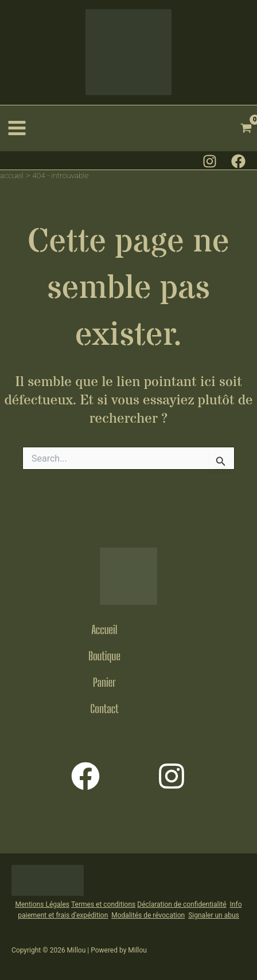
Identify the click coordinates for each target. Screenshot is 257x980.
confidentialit (202, 904)
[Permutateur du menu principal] (17, 128)
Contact (105, 709)
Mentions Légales (42, 904)
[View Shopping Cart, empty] (246, 128)
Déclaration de (159, 904)
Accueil (104, 629)
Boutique (104, 656)
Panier (104, 682)
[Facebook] (238, 161)
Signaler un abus (214, 915)
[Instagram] (210, 161)
